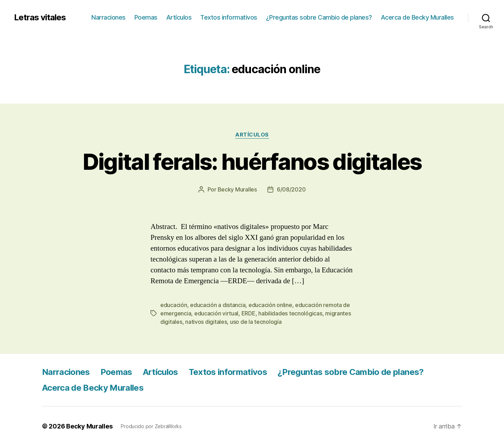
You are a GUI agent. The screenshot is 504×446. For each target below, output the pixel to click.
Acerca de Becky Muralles (417, 17)
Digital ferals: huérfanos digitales (252, 162)
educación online (270, 305)
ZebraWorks (168, 426)
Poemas (146, 17)
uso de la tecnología (256, 322)
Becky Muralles (89, 426)
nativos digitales (206, 322)
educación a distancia (218, 305)
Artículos (179, 17)
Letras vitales (40, 18)
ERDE (248, 313)
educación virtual (216, 313)
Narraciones (108, 17)
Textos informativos (229, 17)
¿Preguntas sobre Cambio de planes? (319, 17)
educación (174, 305)
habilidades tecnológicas (290, 313)
